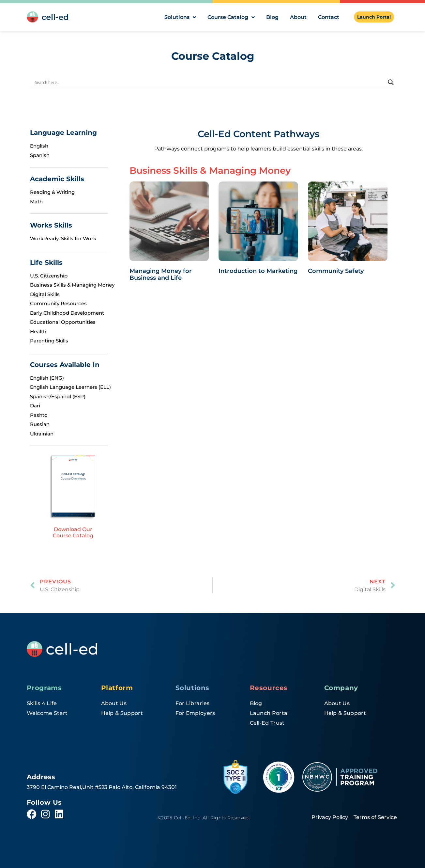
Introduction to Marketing (258, 271)
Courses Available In (65, 365)
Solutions (180, 17)
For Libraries (193, 703)
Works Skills (51, 225)
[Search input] (210, 82)
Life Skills (46, 262)
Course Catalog (231, 17)
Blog (272, 17)
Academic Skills (57, 179)
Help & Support (122, 713)
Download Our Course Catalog (73, 532)
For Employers (195, 713)
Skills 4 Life (42, 703)
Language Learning (63, 133)
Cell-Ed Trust (267, 723)
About (298, 17)
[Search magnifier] (391, 82)
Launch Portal (269, 713)
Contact (329, 17)
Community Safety (336, 271)
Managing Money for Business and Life (161, 275)
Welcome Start (47, 713)
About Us (114, 703)
